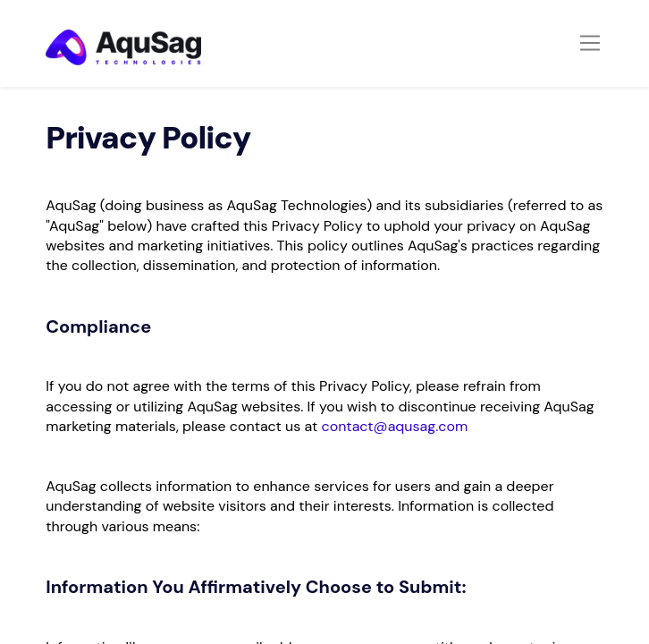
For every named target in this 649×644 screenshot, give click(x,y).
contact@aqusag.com (395, 426)
